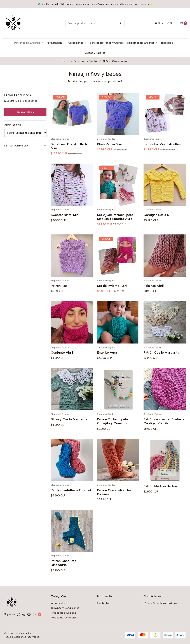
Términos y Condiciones (65, 608)
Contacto (103, 603)
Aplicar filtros (25, 112)
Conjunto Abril (62, 361)
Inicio (66, 61)
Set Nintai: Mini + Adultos (162, 144)
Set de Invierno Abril (112, 295)
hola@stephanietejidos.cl (160, 603)
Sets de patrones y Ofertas (107, 43)
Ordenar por (13, 125)
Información (58, 603)
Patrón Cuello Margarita (161, 361)
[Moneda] (172, 23)
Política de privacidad (64, 613)
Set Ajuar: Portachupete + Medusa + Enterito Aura (116, 226)
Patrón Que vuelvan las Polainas (114, 501)
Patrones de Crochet (29, 43)
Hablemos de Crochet (142, 43)
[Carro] (184, 23)
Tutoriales (168, 43)
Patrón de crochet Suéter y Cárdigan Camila (164, 430)
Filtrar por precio (25, 146)
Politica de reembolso (64, 618)
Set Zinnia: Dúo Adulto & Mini (69, 146)
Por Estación (56, 43)
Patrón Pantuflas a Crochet (71, 499)
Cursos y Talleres (95, 53)
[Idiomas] (159, 23)
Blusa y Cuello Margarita (69, 428)
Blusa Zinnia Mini (109, 144)
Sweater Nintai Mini (65, 224)
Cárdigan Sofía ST (157, 224)
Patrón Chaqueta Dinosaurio (64, 572)
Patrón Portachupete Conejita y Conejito (113, 430)
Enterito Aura (107, 361)
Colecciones (77, 43)
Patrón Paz (59, 295)
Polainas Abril (154, 295)
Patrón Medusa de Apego (163, 495)
